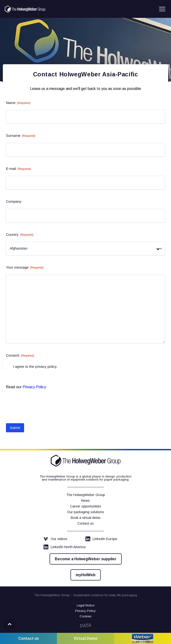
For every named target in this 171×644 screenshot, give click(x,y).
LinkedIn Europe (101, 539)
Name (18, 103)
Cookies (85, 616)
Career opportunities (86, 506)
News (85, 501)
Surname (21, 136)
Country (20, 235)
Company (14, 201)
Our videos (55, 539)
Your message (25, 268)
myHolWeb (86, 575)
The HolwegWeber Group (86, 495)
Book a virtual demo (86, 518)
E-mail (18, 169)
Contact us (86, 523)
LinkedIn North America (65, 547)
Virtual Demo (85, 638)
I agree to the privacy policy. (35, 366)
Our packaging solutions (86, 512)
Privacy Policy (34, 387)
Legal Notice (85, 605)
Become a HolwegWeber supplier (86, 559)
